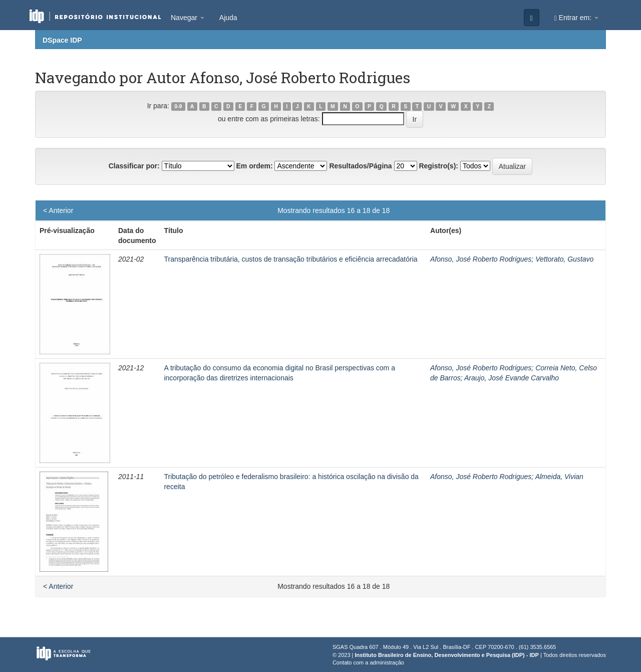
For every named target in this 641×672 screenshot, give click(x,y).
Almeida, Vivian (559, 477)
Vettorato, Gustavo (564, 259)
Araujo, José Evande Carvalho (512, 378)
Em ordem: (254, 166)
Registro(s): (438, 166)
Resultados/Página (360, 166)
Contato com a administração (368, 662)
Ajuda (228, 18)
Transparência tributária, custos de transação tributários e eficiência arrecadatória (290, 259)
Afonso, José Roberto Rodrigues (481, 259)
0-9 (178, 106)
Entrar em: (576, 18)
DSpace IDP (62, 40)
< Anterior (58, 210)
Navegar (188, 18)
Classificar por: (134, 166)
